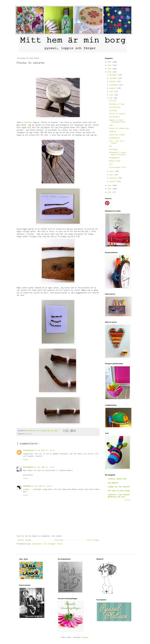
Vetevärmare (114, 117)
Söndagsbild (114, 138)
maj (111, 98)
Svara (26, 460)
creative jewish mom (117, 479)
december (114, 75)
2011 (110, 192)
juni (112, 95)
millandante (28, 467)
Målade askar (115, 161)
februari (114, 178)
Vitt (111, 164)
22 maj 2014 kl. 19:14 (45, 467)
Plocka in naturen (117, 114)
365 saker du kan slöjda (119, 491)
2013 (110, 186)
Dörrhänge (113, 150)
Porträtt (113, 101)
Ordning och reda (117, 104)
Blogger (85, 637)
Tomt (111, 125)
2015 (110, 69)
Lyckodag (113, 111)
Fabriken (28, 122)
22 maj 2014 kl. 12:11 (45, 450)
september (114, 85)
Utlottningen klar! (118, 167)
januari (113, 182)
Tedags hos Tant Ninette (119, 487)
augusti (113, 88)
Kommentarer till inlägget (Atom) (47, 544)
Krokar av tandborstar (119, 128)
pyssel (29, 434)
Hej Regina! (113, 483)
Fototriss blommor (117, 135)
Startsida (59, 540)
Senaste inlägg (24, 540)
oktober (113, 82)
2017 (110, 62)
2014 (110, 72)
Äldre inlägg (93, 540)
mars (112, 175)
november (114, 78)
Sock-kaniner (115, 107)
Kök (111, 146)
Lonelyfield (28, 450)
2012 (110, 189)
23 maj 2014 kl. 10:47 (42, 486)
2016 (110, 65)
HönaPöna (27, 486)
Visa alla (128, 500)
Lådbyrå (112, 132)
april (112, 171)
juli (112, 92)
